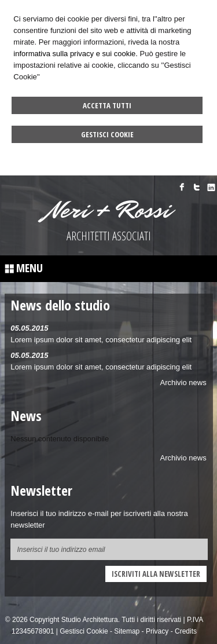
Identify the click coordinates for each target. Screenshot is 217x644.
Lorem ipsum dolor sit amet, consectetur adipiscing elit (101, 340)
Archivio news (183, 383)
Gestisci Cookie (107, 134)
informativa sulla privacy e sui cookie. (76, 54)
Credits (186, 631)
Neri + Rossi (109, 210)
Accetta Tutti (107, 105)
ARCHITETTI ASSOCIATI (109, 236)
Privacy (157, 631)
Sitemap (127, 631)
